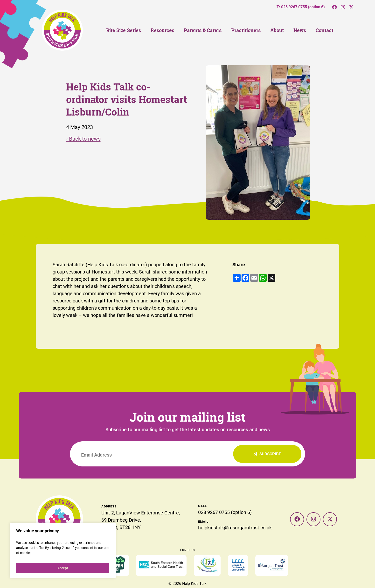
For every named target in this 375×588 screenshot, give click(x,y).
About (277, 30)
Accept (63, 568)
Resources (162, 30)
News (300, 30)
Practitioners (246, 30)
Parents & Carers (203, 30)
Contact (324, 30)
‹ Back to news (83, 139)
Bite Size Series (124, 30)
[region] (63, 550)
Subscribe (267, 454)
